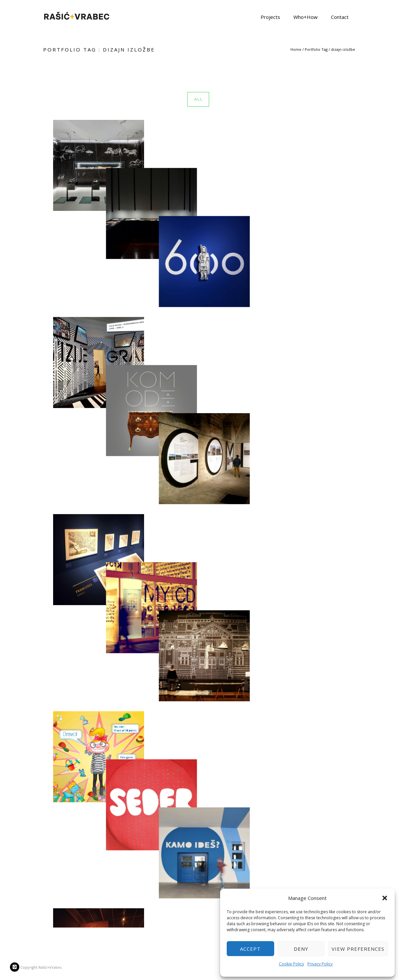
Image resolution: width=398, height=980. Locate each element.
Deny (301, 949)
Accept (250, 949)
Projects (270, 17)
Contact (340, 17)
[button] (385, 898)
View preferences (358, 949)
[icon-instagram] (15, 967)
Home (296, 49)
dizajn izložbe (343, 49)
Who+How (306, 17)
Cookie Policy (291, 964)
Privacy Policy (320, 964)
